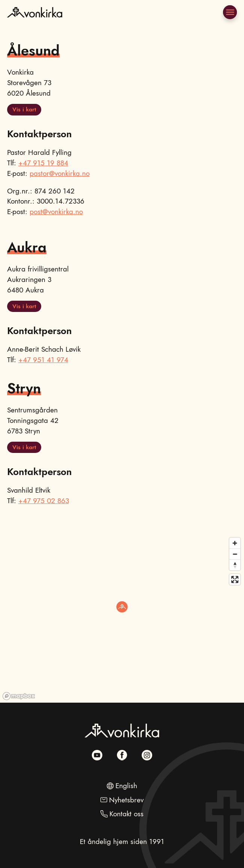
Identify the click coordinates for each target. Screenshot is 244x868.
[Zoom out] (235, 554)
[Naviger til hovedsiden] (34, 22)
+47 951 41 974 (43, 360)
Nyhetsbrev (126, 800)
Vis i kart (24, 109)
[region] (122, 618)
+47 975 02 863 (44, 501)
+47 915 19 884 (43, 163)
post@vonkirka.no (56, 212)
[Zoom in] (235, 543)
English (126, 786)
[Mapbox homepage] (19, 696)
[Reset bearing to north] (235, 565)
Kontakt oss (126, 814)
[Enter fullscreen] (235, 579)
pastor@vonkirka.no (60, 173)
